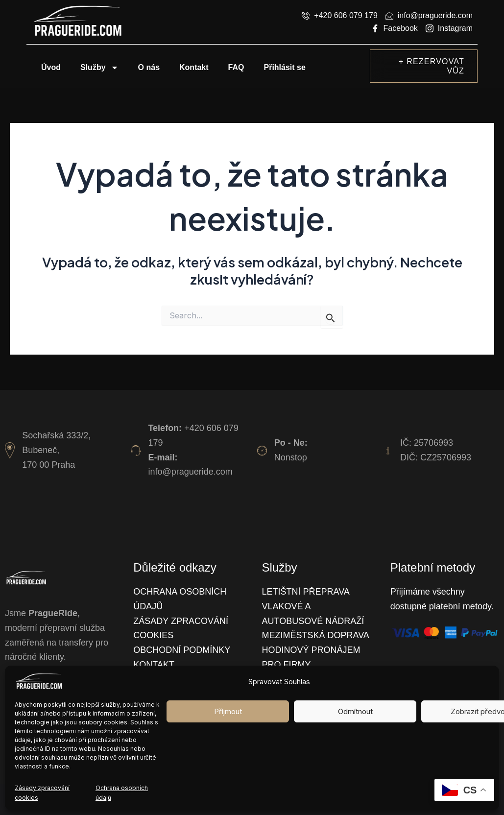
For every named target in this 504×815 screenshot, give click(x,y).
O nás (149, 67)
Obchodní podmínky (182, 650)
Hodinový (287, 650)
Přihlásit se (284, 67)
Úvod (51, 67)
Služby (99, 68)
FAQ (236, 67)
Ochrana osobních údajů (122, 793)
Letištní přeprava (306, 592)
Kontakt (194, 67)
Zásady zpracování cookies (42, 793)
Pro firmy (287, 665)
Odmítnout (355, 711)
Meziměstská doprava (316, 635)
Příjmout (228, 711)
